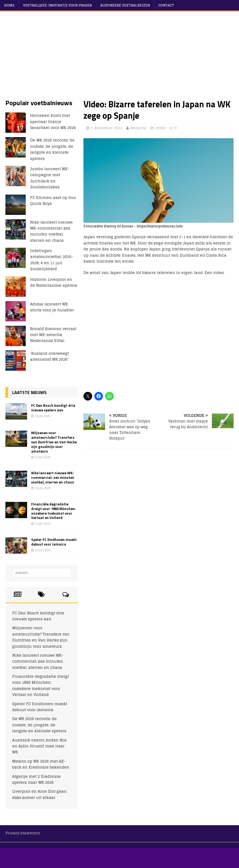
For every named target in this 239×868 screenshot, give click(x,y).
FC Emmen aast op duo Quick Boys (53, 200)
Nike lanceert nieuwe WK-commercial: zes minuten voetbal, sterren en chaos (51, 231)
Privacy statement (23, 833)
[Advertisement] (122, 58)
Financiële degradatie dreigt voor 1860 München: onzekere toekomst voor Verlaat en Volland (54, 511)
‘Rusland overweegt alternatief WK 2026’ (49, 356)
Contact (166, 5)
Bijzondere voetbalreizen (125, 5)
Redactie (138, 128)
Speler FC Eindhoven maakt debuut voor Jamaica (54, 542)
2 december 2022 (106, 128)
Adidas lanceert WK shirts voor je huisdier (52, 307)
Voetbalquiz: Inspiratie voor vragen (57, 5)
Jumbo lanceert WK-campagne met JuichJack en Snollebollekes (50, 178)
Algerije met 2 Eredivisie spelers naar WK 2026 (36, 779)
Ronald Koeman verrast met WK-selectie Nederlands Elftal (53, 335)
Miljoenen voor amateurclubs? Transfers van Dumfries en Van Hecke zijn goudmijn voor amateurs (54, 442)
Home (9, 5)
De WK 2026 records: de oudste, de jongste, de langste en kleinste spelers (52, 149)
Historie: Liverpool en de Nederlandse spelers (54, 282)
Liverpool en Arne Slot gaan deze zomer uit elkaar (39, 794)
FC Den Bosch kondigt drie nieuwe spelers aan (53, 408)
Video (161, 128)
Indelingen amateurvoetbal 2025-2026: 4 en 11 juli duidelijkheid (52, 260)
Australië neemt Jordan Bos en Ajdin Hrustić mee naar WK (39, 746)
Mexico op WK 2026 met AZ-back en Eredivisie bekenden (41, 764)
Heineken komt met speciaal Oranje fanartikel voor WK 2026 (53, 121)
